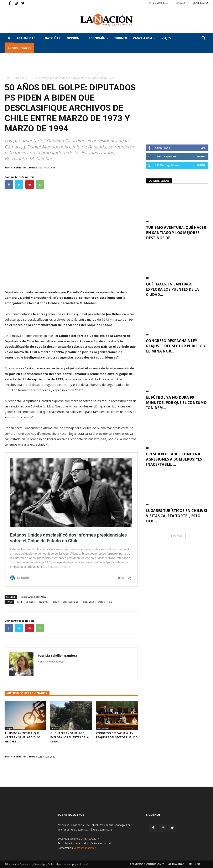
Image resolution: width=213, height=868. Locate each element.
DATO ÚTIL (53, 38)
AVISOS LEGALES (19, 48)
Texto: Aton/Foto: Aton (33, 597)
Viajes (9, 729)
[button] (203, 38)
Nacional (21, 78)
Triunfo (121, 38)
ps (110, 602)
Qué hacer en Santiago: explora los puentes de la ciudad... (172, 289)
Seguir (201, 156)
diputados (88, 602)
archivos (44, 602)
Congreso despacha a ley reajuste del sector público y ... (117, 737)
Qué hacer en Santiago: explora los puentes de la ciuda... (70, 737)
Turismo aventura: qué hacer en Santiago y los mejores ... (23, 737)
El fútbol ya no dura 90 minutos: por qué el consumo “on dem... (176, 403)
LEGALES (182, 3)
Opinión (75, 38)
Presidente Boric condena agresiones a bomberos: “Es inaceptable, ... (174, 459)
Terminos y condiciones (147, 864)
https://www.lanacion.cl (51, 662)
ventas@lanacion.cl (85, 848)
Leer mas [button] (177, 536)
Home (8, 78)
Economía (98, 38)
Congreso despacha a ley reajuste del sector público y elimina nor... (176, 346)
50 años (30, 602)
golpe (102, 602)
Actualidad (28, 38)
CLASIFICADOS (201, 3)
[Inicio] (9, 38)
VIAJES (166, 38)
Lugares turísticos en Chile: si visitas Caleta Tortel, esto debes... (177, 516)
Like (203, 148)
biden (56, 602)
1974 (19, 602)
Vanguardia (144, 38)
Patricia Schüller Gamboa (21, 167)
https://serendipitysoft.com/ (71, 864)
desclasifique (71, 602)
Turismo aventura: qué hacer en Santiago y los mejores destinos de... (176, 233)
